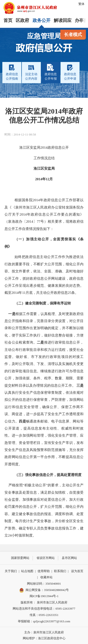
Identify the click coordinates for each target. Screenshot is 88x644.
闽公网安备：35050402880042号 (44, 590)
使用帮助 (44, 571)
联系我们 (60, 571)
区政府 (22, 20)
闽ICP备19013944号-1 (44, 596)
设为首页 (77, 571)
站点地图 (27, 571)
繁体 (81, 4)
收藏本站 (46, 577)
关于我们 (11, 571)
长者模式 (73, 35)
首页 (8, 20)
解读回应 (63, 20)
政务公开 (42, 20)
